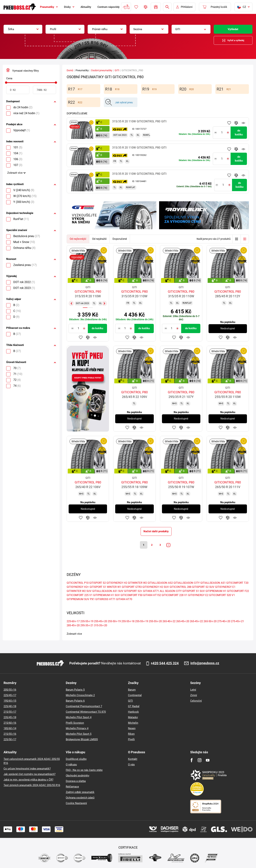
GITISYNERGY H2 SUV (156, 587)
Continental (135, 695)
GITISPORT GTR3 (132, 587)
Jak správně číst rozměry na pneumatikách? (30, 774)
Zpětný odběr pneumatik (80, 792)
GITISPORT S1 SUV (194, 592)
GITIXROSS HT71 (105, 600)
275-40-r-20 (224, 622)
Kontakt (133, 759)
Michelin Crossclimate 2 (80, 695)
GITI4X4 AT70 (124, 600)
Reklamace (72, 787)
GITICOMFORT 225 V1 (80, 596)
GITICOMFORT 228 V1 (174, 596)
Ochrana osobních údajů (80, 798)
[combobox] (23, 29)
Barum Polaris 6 (75, 701)
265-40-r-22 (169, 622)
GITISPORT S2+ (133, 592)
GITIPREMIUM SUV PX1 (81, 600)
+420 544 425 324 (165, 663)
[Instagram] (200, 760)
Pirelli (131, 739)
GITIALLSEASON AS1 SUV (108, 592)
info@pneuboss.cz (205, 663)
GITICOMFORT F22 (238, 592)
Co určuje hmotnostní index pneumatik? (27, 769)
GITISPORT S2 (98, 583)
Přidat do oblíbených (229, 123)
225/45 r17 (10, 695)
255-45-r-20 (101, 622)
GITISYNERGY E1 (225, 587)
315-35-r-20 (101, 626)
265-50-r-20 (210, 622)
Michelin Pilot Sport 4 (79, 717)
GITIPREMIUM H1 (216, 592)
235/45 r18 (10, 717)
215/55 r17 (10, 712)
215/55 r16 (10, 734)
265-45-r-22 (196, 622)
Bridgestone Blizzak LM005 (82, 739)
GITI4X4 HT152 (152, 596)
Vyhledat (233, 29)
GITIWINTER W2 (137, 583)
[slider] (6, 83)
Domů (70, 70)
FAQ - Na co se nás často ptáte (84, 770)
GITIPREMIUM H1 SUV (106, 596)
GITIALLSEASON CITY (187, 583)
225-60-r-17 (73, 622)
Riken (131, 734)
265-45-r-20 (183, 622)
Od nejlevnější (78, 239)
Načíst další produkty (156, 531)
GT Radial (134, 706)
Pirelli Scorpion (75, 723)
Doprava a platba (76, 781)
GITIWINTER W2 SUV (79, 592)
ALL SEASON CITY (171, 592)
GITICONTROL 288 (180, 587)
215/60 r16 (10, 723)
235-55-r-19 (87, 622)
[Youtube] (208, 760)
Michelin (133, 723)
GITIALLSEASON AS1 (213, 583)
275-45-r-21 (237, 622)
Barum (132, 690)
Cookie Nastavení (76, 803)
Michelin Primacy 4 (77, 728)
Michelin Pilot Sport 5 (79, 734)
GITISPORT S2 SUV (203, 587)
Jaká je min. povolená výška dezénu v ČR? (28, 780)
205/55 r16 (10, 690)
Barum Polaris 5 (75, 690)
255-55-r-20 (155, 622)
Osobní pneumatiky (102, 70)
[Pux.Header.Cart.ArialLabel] (215, 7)
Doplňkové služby (76, 759)
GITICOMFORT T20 (237, 583)
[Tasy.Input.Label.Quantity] (222, 131)
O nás (131, 765)
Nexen (132, 728)
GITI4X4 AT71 (151, 592)
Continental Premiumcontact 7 (84, 706)
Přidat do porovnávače (236, 123)
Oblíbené (136, 7)
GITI (117, 70)
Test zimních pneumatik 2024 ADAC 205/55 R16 (32, 785)
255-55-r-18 (128, 622)
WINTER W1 (114, 587)
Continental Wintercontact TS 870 (86, 712)
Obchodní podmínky (78, 776)
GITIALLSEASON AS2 (160, 583)
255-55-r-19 (142, 622)
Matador (133, 717)
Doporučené (120, 239)
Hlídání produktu (243, 123)
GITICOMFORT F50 (131, 596)
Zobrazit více (15, 173)
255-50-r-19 (114, 622)
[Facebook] (192, 760)
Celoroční (196, 701)
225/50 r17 (10, 739)
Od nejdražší (99, 239)
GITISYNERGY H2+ (78, 587)
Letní (193, 690)
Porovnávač (146, 7)
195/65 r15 (10, 701)
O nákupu (71, 765)
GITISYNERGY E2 (198, 596)
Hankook (133, 712)
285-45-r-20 (73, 626)
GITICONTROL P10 (78, 583)
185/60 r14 (10, 728)
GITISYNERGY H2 (117, 583)
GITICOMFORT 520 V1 (222, 596)
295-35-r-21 (87, 626)
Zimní (194, 695)
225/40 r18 (10, 706)
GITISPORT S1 (98, 587)
